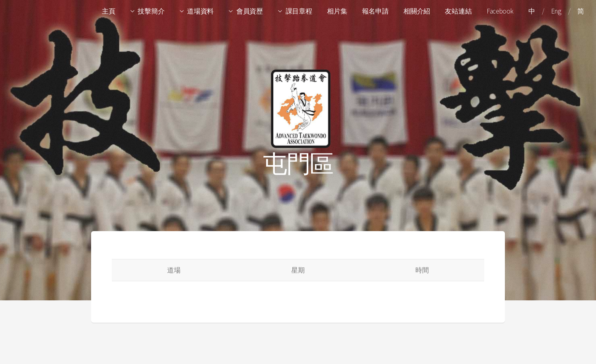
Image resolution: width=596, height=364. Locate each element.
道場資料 (200, 11)
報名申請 (375, 11)
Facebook (500, 11)
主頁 (108, 11)
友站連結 (458, 11)
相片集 (337, 11)
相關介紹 (417, 11)
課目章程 (299, 11)
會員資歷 (250, 11)
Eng (556, 11)
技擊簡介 (151, 11)
